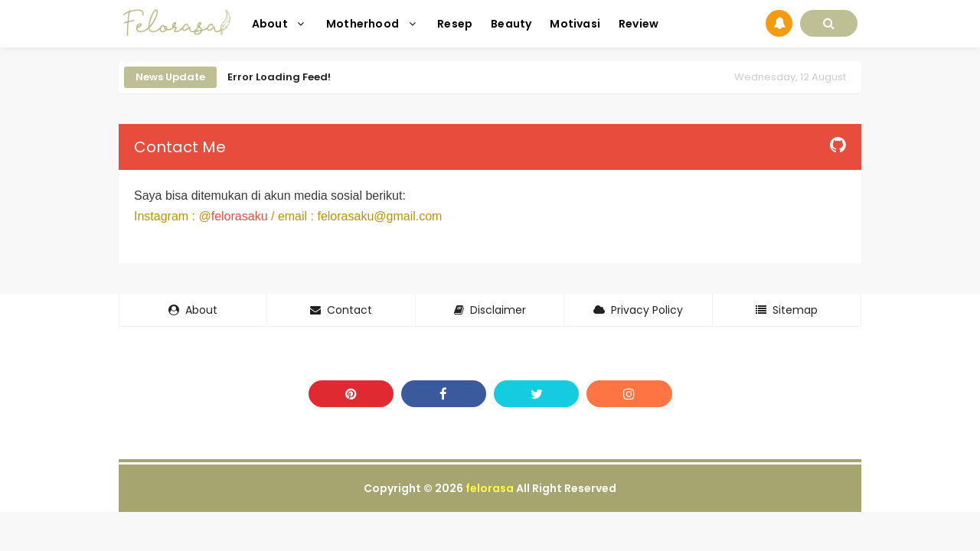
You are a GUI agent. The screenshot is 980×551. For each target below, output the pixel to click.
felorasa (490, 488)
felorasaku (240, 216)
